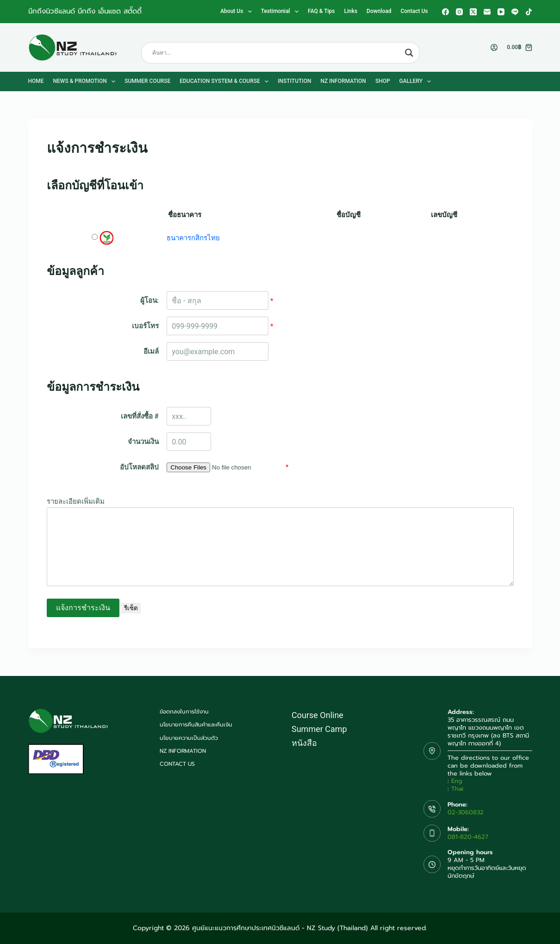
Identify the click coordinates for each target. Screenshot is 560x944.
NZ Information (343, 81)
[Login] (494, 47)
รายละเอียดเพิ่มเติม (76, 501)
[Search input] (276, 53)
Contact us (414, 11)
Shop (383, 81)
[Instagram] (459, 12)
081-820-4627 (468, 837)
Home (36, 81)
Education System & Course (226, 81)
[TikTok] (529, 12)
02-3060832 (466, 812)
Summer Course (147, 81)
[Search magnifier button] (409, 53)
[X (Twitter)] (473, 12)
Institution (294, 81)
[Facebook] (445, 12)
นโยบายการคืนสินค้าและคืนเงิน (196, 725)
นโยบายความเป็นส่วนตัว (189, 738)
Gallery (417, 81)
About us (238, 12)
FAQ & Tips (321, 11)
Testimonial (282, 12)
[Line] (515, 12)
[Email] (487, 12)
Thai (457, 789)
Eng (457, 781)
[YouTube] (501, 12)
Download (379, 11)
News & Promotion (86, 81)
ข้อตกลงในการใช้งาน (184, 712)
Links (351, 11)
